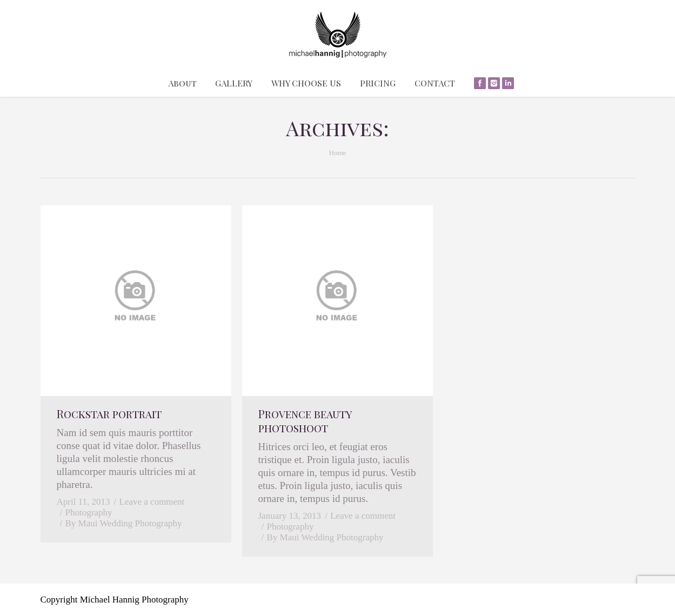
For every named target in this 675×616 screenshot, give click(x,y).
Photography (89, 513)
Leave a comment (152, 502)
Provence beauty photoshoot (305, 421)
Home (338, 153)
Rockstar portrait (109, 414)
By (124, 523)
